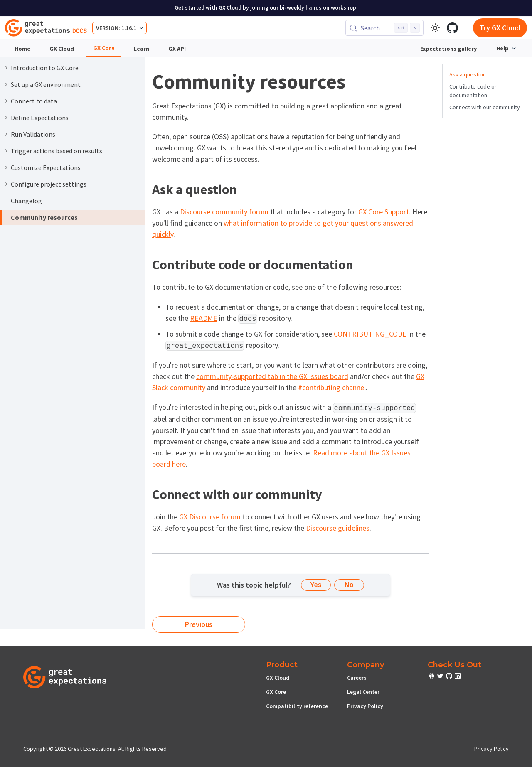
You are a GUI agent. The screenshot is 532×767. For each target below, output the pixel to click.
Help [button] (502, 48)
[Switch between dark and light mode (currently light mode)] (435, 28)
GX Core (104, 48)
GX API (177, 49)
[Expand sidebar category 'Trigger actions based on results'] (6, 151)
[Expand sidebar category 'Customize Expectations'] (6, 167)
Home (22, 49)
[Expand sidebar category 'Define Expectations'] (6, 118)
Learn (142, 49)
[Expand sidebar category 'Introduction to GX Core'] (6, 68)
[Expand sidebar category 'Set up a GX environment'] (6, 84)
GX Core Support (384, 212)
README (204, 318)
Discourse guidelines (338, 528)
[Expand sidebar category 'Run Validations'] (6, 134)
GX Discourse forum (210, 517)
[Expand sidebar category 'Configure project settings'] (6, 184)
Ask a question (468, 74)
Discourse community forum (224, 212)
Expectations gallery (448, 49)
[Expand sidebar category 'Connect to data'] (6, 101)
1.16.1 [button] (129, 28)
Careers (357, 678)
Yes (316, 585)
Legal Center (363, 692)
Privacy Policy (365, 706)
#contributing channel (332, 387)
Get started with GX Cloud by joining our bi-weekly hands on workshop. (266, 8)
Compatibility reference (297, 706)
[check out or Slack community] (432, 677)
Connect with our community (485, 107)
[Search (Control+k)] (384, 28)
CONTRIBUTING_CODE (370, 334)
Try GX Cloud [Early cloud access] (500, 28)
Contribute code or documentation (473, 91)
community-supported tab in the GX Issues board (272, 376)
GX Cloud (62, 49)
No (349, 585)
